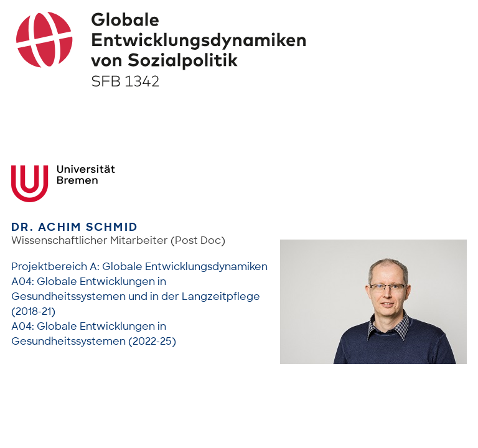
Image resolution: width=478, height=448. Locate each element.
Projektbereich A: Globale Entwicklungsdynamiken (139, 267)
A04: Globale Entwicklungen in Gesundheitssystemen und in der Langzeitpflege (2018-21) (136, 296)
